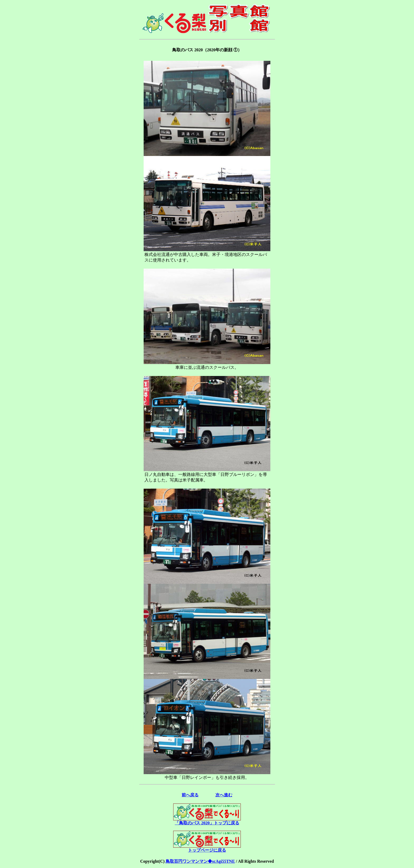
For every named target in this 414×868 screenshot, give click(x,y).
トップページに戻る (207, 848)
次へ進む (224, 795)
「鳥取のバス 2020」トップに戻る (207, 821)
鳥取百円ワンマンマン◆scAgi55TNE (200, 861)
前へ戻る (190, 795)
